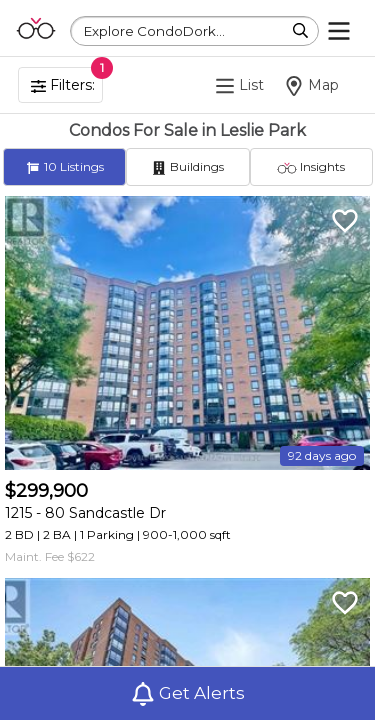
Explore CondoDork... (154, 31)
